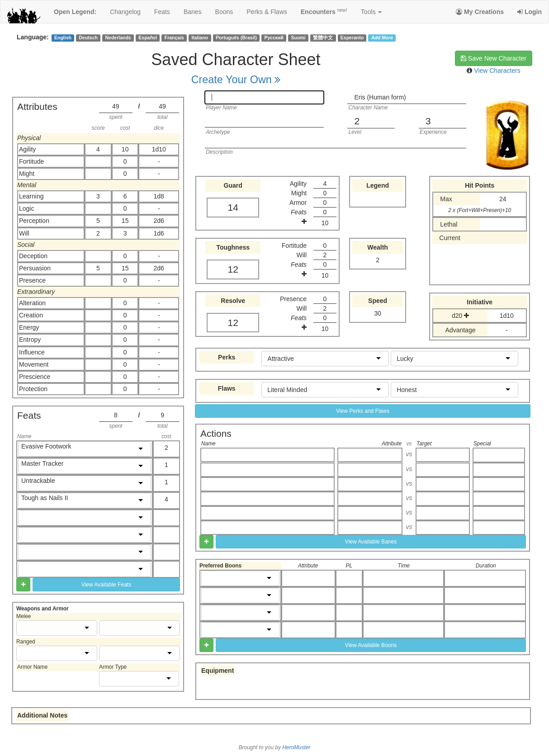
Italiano (200, 38)
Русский (274, 38)
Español (148, 38)
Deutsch (88, 38)
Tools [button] (372, 12)
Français (174, 38)
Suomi (298, 38)
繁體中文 (323, 38)
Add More (382, 38)
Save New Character (494, 58)
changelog (125, 12)
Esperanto (352, 38)
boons (224, 12)
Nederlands (118, 38)
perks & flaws (267, 12)
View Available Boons (371, 645)
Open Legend (75, 12)
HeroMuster (296, 747)
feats (162, 12)
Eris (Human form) (380, 97)
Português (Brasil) (236, 38)
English (63, 38)
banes (193, 12)
